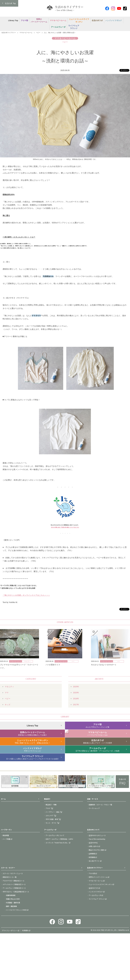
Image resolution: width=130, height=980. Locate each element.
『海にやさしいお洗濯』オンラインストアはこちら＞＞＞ (26, 595)
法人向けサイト (94, 861)
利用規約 (25, 930)
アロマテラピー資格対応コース (13, 881)
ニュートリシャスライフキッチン (100, 884)
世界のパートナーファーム (98, 877)
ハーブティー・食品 (53, 812)
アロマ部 (92, 873)
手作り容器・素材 (52, 819)
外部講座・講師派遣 (13, 903)
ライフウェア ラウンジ (97, 899)
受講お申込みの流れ (13, 899)
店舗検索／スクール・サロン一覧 (100, 805)
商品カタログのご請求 (96, 850)
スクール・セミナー (8, 868)
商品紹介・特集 (51, 805)
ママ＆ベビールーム (26, 33)
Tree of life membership (97, 839)
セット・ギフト (51, 823)
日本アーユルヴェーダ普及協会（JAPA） (60, 839)
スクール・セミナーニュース (13, 873)
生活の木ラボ (93, 888)
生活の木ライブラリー (9, 33)
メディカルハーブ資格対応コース (14, 884)
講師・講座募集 (11, 906)
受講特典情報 (11, 895)
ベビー (38, 33)
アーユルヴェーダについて (55, 835)
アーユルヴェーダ (95, 895)
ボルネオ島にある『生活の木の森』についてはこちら (65, 527)
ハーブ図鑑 (6, 839)
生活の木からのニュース (97, 835)
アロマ (48, 808)
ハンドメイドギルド (96, 892)
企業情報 (92, 854)
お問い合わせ (93, 846)
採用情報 (92, 857)
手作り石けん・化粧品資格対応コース (16, 892)
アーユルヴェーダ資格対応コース (14, 888)
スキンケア (50, 816)
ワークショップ (94, 808)
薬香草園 (6, 835)
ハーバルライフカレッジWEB (16, 910)
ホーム (3, 799)
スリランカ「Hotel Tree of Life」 (57, 843)
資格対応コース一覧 (10, 877)
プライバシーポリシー (9, 930)
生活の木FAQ (93, 843)
